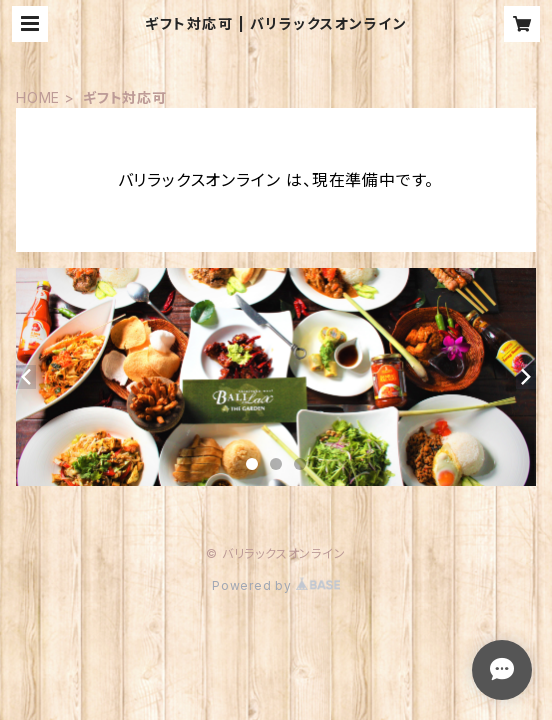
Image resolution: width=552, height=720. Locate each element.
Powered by (276, 585)
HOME (38, 97)
